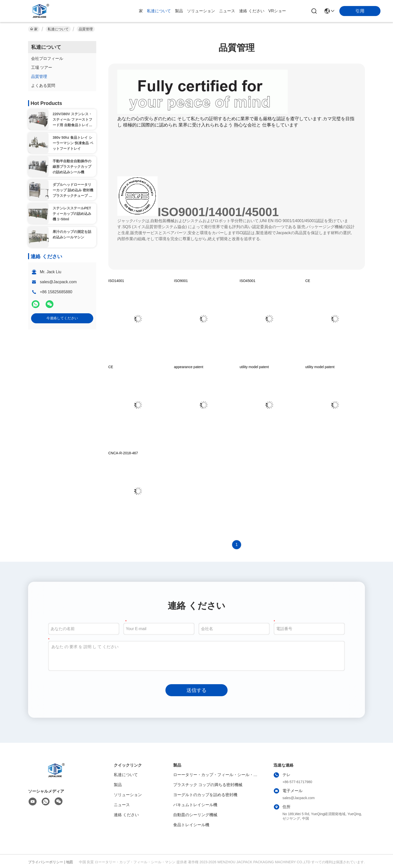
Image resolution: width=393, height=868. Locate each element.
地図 (69, 862)
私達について (159, 11)
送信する (197, 690)
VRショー (277, 11)
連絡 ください (252, 11)
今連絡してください (62, 318)
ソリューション (201, 11)
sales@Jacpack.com (58, 282)
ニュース (227, 11)
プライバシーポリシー (46, 862)
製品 (179, 11)
